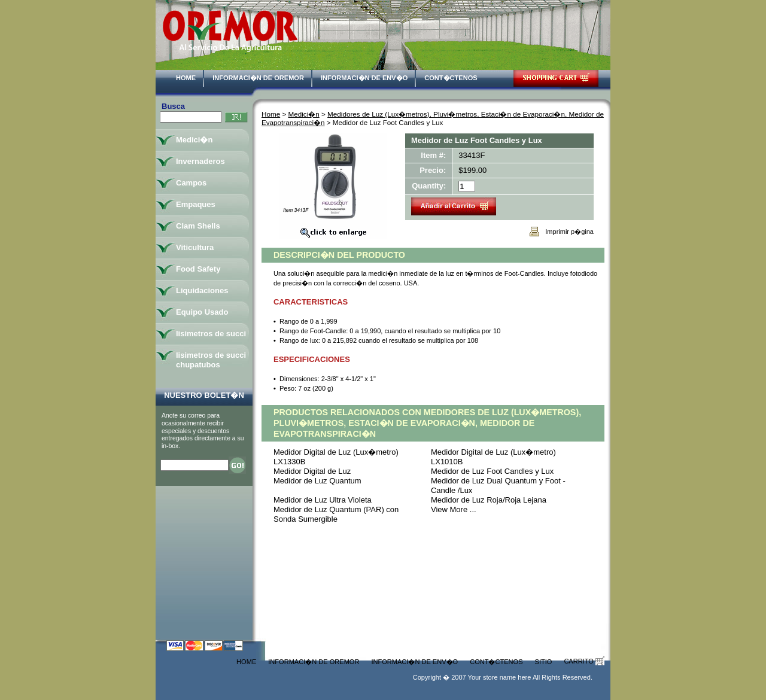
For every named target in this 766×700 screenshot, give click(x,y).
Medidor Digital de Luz (312, 471)
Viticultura (195, 247)
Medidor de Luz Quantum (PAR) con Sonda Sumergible (336, 514)
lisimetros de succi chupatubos (211, 360)
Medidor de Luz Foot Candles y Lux (492, 471)
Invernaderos (200, 161)
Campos (191, 183)
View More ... (454, 509)
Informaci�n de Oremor (258, 78)
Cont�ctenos (451, 78)
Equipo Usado (202, 312)
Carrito (584, 661)
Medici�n (304, 114)
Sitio (544, 662)
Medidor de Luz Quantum (317, 481)
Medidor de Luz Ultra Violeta (323, 500)
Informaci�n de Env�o (364, 78)
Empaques (196, 204)
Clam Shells (198, 226)
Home (186, 78)
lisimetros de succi (211, 334)
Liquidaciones (202, 290)
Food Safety (198, 269)
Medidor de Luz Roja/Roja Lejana (489, 500)
